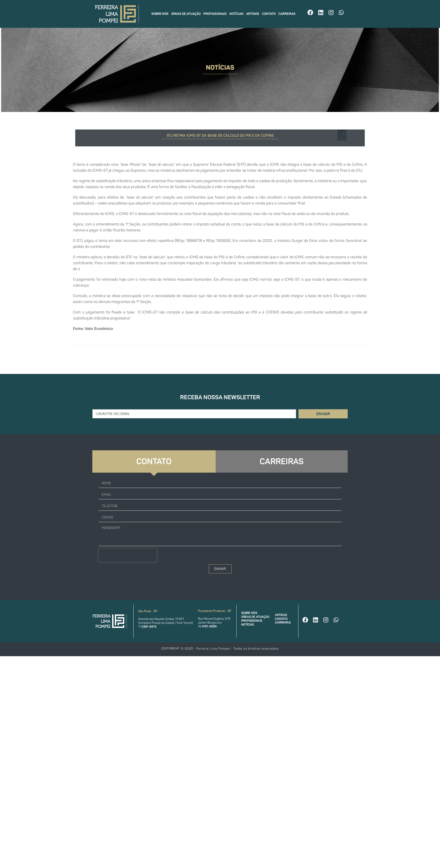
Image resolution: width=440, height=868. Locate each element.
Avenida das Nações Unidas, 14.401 (161, 619)
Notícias (236, 14)
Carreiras (287, 14)
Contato (269, 14)
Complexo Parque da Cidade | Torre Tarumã (166, 623)
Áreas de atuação (186, 14)
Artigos (253, 14)
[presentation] (128, 555)
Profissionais (215, 14)
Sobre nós (160, 14)
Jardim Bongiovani (210, 623)
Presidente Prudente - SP (215, 611)
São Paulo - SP (148, 611)
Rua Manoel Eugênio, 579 (214, 619)
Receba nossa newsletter (220, 397)
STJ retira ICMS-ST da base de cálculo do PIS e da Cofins (220, 136)
